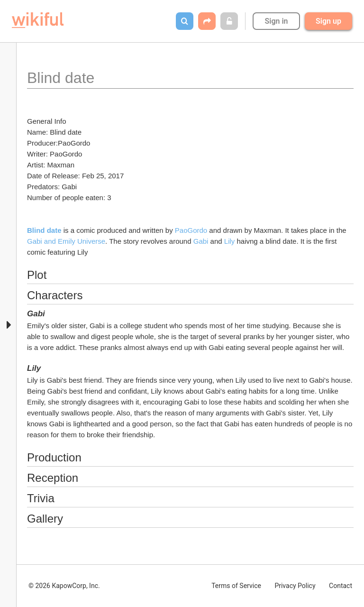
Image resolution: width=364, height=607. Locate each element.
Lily (231, 241)
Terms (236, 586)
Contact (341, 586)
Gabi (201, 241)
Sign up (328, 21)
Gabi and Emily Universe (66, 241)
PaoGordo (191, 230)
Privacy (295, 586)
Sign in (276, 21)
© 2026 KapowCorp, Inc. (64, 586)
